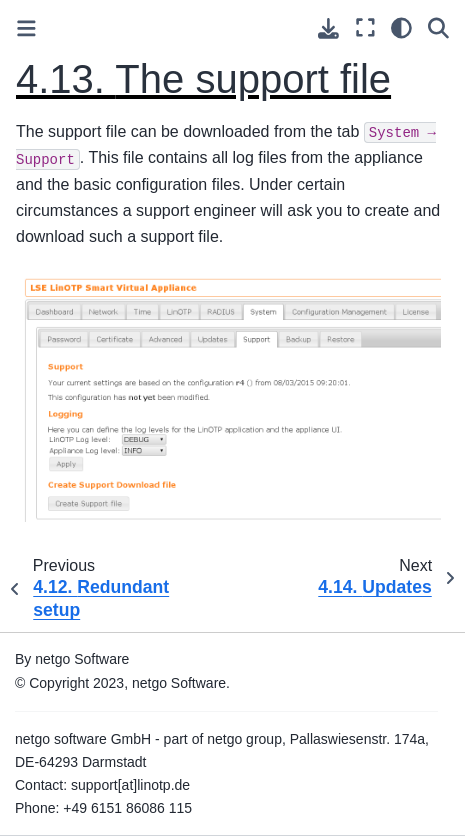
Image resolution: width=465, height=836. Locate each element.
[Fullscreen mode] (365, 27)
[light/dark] (401, 27)
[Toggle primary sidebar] (26, 28)
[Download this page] (328, 28)
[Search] (438, 27)
